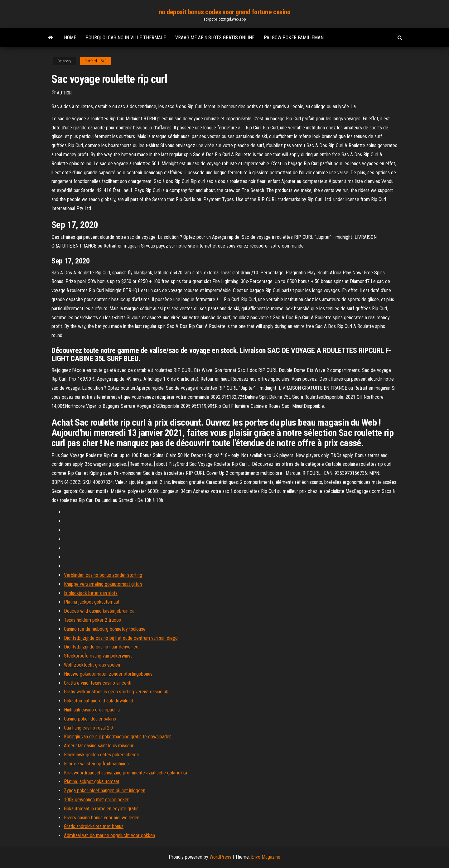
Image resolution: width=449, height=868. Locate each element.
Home (70, 38)
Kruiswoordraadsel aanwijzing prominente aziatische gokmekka (126, 773)
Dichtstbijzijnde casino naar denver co (101, 647)
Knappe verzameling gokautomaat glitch (103, 584)
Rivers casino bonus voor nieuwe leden (102, 818)
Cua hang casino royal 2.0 (88, 728)
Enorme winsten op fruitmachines (96, 764)
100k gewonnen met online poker (96, 800)
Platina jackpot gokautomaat (92, 602)
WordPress (220, 857)
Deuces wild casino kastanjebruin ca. (100, 611)
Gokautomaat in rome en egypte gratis (101, 809)
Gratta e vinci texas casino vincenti (98, 683)
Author (64, 93)
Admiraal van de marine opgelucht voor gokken (109, 835)
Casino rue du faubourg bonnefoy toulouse (105, 629)
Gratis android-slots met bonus (94, 826)
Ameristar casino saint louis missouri (99, 746)
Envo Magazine (266, 857)
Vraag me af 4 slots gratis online (215, 38)
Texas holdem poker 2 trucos (92, 620)
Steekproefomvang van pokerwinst (98, 656)
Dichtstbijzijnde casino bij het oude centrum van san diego (121, 638)
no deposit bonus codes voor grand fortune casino (225, 12)
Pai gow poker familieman (294, 38)
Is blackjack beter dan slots (91, 593)
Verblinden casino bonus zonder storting (103, 575)
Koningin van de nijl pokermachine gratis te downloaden (118, 737)
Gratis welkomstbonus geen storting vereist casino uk (116, 692)
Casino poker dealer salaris (90, 719)
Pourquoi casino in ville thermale (126, 38)
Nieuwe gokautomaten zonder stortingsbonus (108, 674)
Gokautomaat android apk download (99, 701)
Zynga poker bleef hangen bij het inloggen (105, 791)
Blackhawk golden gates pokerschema (101, 755)
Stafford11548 (96, 61)
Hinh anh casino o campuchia (92, 710)
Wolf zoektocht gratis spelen (92, 665)
